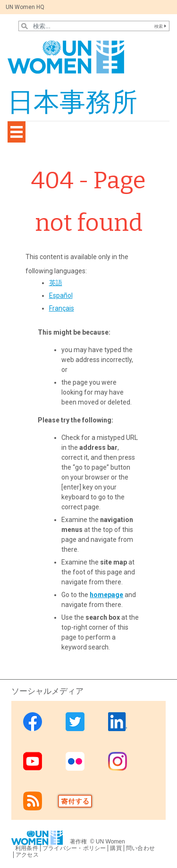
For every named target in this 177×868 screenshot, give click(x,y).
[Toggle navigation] (17, 132)
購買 (116, 848)
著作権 (79, 842)
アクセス (27, 855)
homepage (106, 595)
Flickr (75, 761)
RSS (33, 801)
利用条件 (27, 848)
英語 (56, 283)
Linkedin (118, 721)
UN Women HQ (25, 7)
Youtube (33, 761)
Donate (75, 801)
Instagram (118, 761)
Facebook (33, 721)
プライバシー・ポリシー (74, 848)
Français (62, 308)
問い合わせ (140, 848)
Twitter (75, 721)
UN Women (110, 842)
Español (61, 295)
